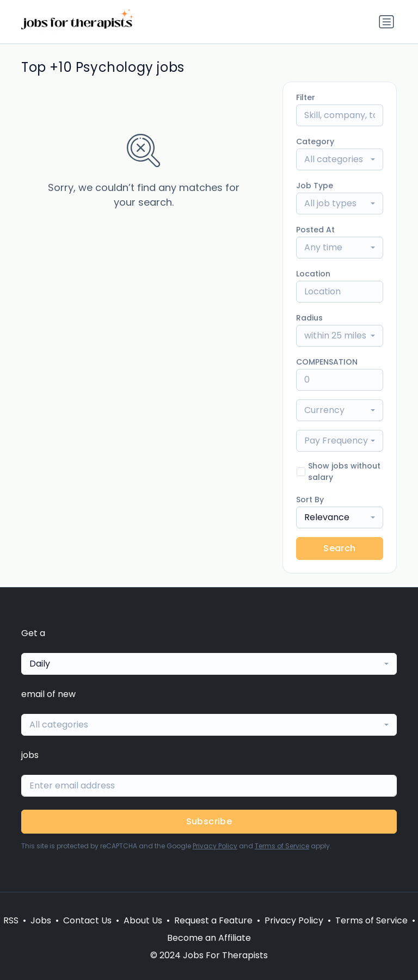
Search (339, 548)
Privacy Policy (215, 846)
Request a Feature (213, 920)
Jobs (41, 920)
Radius (309, 318)
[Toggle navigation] (386, 22)
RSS (11, 920)
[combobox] (340, 159)
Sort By (310, 500)
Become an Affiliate (209, 938)
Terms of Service (282, 846)
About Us (143, 920)
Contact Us (87, 920)
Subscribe (209, 821)
